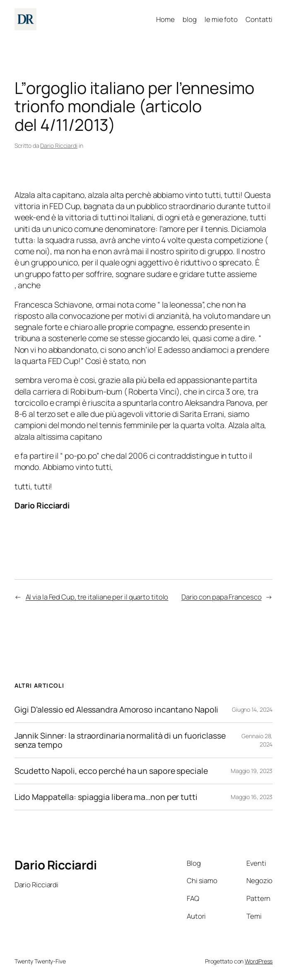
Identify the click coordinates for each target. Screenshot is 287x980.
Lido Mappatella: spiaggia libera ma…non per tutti (106, 797)
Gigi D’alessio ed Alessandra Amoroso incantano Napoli (117, 710)
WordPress (259, 961)
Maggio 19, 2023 (252, 771)
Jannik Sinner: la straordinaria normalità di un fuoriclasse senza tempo (120, 740)
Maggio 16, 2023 (252, 797)
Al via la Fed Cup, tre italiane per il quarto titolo (97, 597)
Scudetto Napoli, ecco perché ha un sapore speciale (111, 771)
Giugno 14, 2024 (252, 709)
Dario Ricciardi (59, 146)
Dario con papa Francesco (222, 597)
